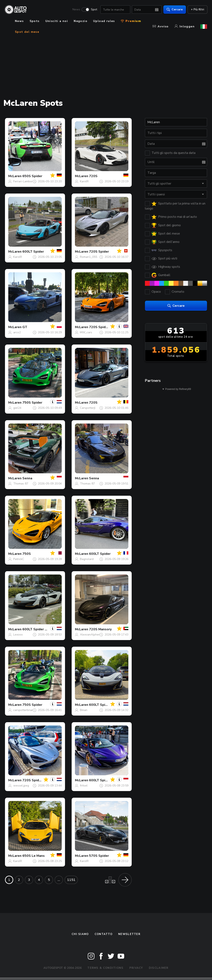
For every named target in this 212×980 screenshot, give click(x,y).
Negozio (81, 21)
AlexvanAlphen (90, 635)
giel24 (17, 408)
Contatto (104, 934)
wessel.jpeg (21, 786)
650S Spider (32, 176)
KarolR (84, 181)
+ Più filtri (197, 9)
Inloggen (185, 26)
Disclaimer (159, 968)
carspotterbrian (23, 710)
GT (25, 327)
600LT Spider (33, 252)
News (76, 10)
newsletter (129, 934)
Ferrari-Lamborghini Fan (29, 181)
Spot (94, 10)
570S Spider (99, 856)
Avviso (161, 26)
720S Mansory (100, 629)
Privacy (136, 968)
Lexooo (18, 635)
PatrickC (19, 559)
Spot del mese (27, 32)
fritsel (84, 786)
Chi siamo (80, 934)
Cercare (174, 9)
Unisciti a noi (57, 21)
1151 (71, 880)
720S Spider (99, 252)
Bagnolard (87, 559)
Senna (27, 478)
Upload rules (104, 21)
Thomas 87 (21, 484)
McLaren (15, 176)
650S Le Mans (34, 856)
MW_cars (86, 332)
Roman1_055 (89, 257)
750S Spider (32, 403)
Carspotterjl (88, 408)
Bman (84, 710)
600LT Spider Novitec (40, 629)
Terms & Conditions (105, 968)
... (59, 880)
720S (93, 176)
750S (27, 554)
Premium (131, 21)
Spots (35, 21)
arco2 (17, 332)
